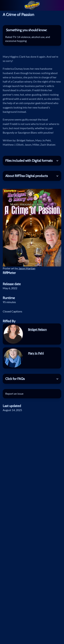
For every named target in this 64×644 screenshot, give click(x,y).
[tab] (32, 30)
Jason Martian (27, 268)
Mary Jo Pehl (36, 353)
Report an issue (14, 394)
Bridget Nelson (37, 329)
